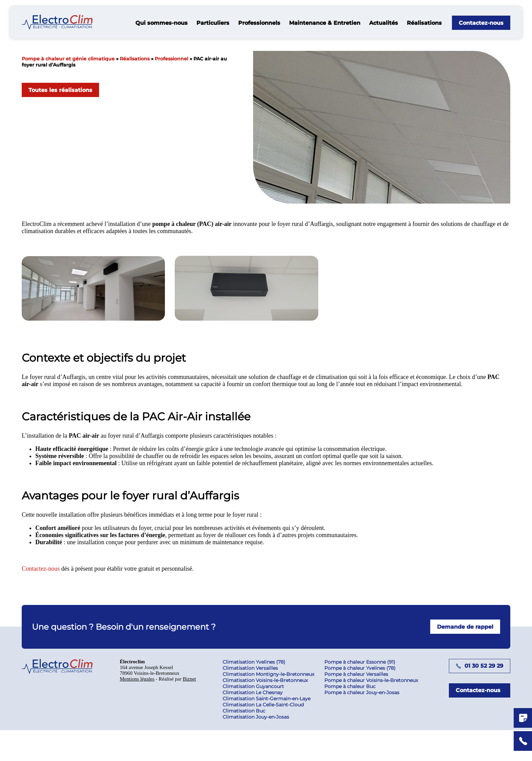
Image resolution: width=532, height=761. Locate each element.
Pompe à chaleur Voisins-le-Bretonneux (375, 711)
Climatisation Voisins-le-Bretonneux (269, 711)
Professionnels (259, 23)
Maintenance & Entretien (325, 23)
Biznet (196, 714)
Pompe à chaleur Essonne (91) (364, 693)
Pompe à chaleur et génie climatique (68, 59)
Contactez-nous (43, 599)
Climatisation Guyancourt (257, 717)
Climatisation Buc (248, 742)
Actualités (384, 23)
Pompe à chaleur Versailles (360, 705)
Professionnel (172, 59)
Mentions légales (139, 714)
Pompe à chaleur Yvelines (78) (364, 699)
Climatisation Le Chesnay (256, 723)
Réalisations (424, 23)
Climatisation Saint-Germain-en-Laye (270, 729)
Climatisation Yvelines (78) (258, 693)
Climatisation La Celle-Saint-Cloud (267, 736)
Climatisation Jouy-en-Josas (260, 748)
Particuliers (213, 23)
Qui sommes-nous (161, 23)
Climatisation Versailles (254, 699)
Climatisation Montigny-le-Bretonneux (272, 705)
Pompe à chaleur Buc (354, 717)
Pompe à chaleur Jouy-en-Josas (366, 723)
